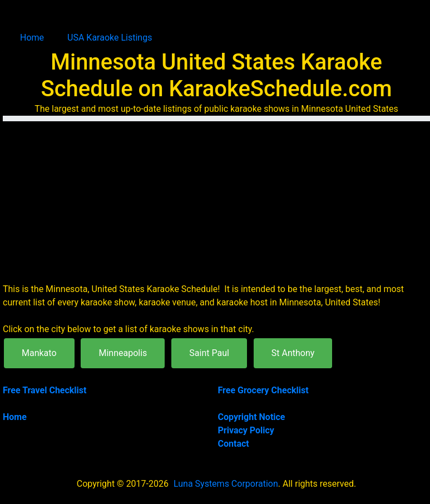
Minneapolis (123, 353)
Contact (234, 444)
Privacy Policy (246, 430)
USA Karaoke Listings (110, 38)
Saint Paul (209, 353)
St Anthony (293, 353)
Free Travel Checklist (45, 390)
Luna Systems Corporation (226, 484)
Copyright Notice (252, 417)
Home (32, 38)
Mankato (39, 353)
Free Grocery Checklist (263, 390)
